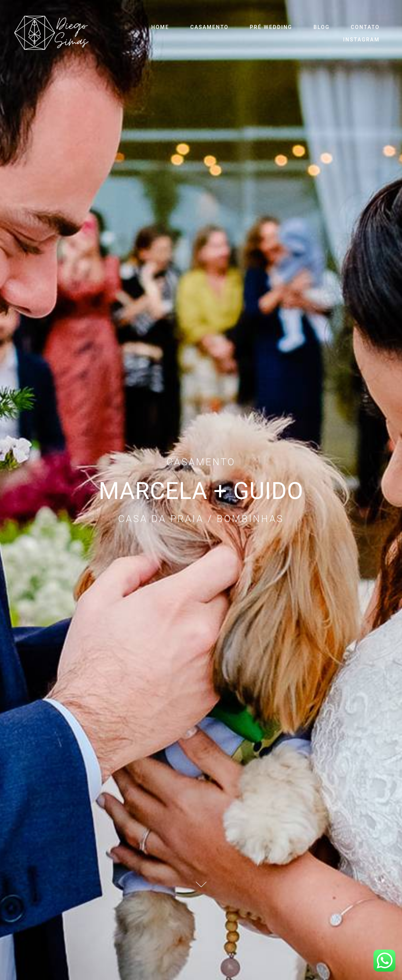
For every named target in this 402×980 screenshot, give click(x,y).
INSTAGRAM (361, 40)
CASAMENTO (209, 27)
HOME (160, 27)
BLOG (322, 27)
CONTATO (365, 27)
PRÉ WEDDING (271, 27)
